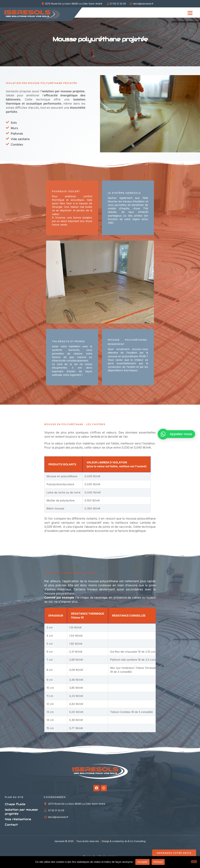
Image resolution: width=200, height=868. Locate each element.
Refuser (158, 862)
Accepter (142, 862)
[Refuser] (194, 862)
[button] (190, 13)
